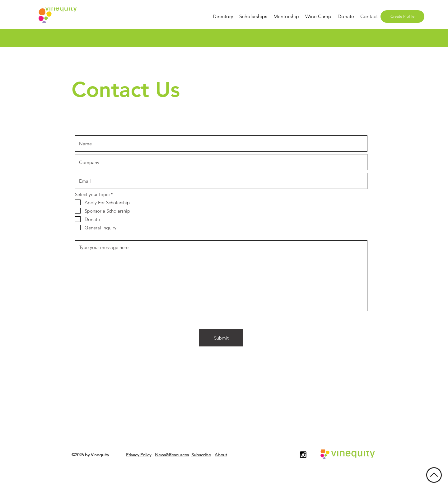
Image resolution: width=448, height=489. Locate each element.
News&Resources (172, 455)
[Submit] (221, 338)
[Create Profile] (402, 16)
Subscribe (201, 455)
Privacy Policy (139, 455)
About (221, 455)
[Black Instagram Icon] (303, 455)
